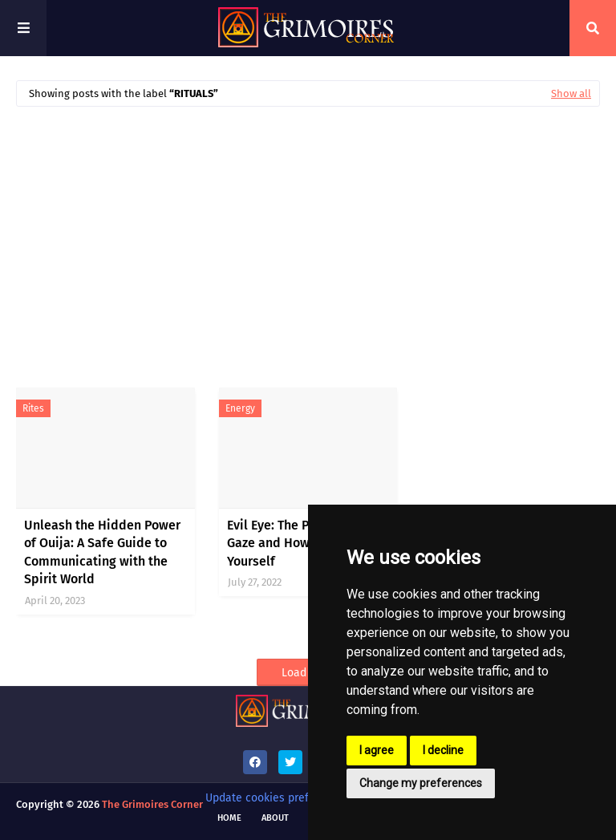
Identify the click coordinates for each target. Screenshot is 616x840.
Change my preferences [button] (421, 783)
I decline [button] (443, 750)
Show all (571, 93)
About (275, 818)
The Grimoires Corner (152, 804)
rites (33, 408)
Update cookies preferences (278, 798)
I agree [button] (377, 750)
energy (240, 408)
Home (229, 818)
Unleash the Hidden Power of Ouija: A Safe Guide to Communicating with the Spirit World (102, 552)
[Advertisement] (308, 239)
